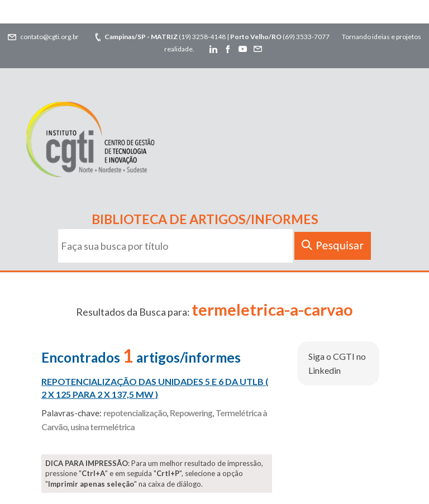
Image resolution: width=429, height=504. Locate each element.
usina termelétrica (103, 427)
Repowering (191, 413)
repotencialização (135, 413)
